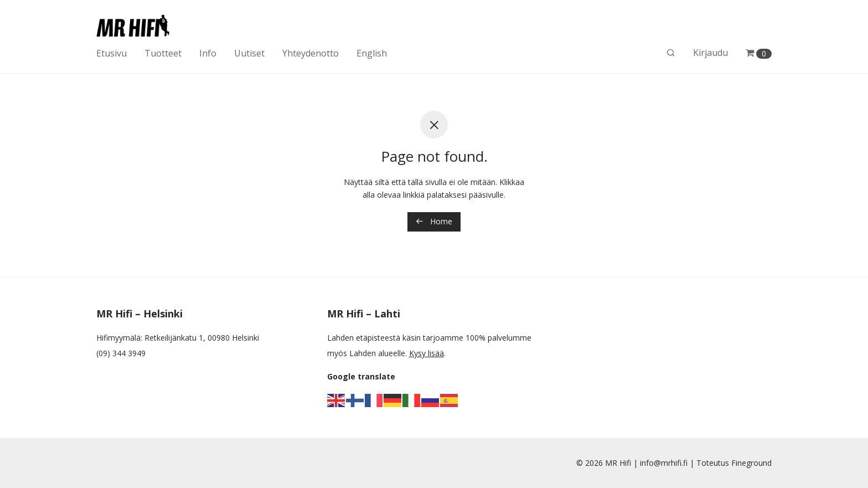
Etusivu (112, 53)
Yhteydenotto (311, 53)
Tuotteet (163, 53)
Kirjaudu (711, 53)
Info (208, 53)
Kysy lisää (427, 353)
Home (434, 221)
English (372, 53)
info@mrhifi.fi (664, 463)
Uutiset (249, 53)
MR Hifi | (622, 463)
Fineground (751, 463)
